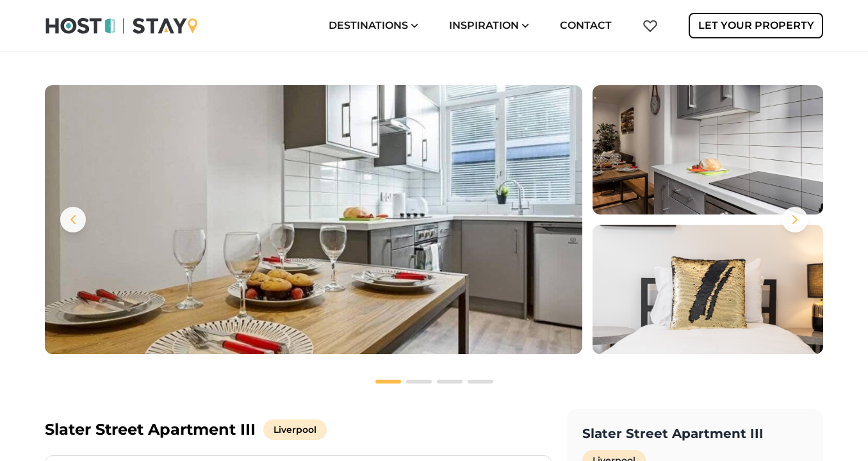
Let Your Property (756, 25)
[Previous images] (73, 220)
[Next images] (795, 220)
